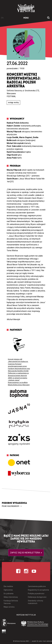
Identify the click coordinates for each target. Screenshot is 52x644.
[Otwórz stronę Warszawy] (9, 623)
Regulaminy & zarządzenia (38, 590)
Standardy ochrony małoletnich (35, 602)
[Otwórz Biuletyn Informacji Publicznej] (4, 632)
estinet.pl (49, 641)
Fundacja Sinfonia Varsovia (11, 602)
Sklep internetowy (11, 597)
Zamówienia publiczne (37, 586)
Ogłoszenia (8, 590)
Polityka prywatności (36, 594)
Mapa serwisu (9, 607)
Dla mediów (8, 586)
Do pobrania (9, 594)
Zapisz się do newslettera (25, 553)
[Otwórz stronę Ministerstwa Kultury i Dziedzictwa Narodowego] (35, 623)
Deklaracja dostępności (37, 597)
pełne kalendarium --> (12, 506)
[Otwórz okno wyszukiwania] (48, 18)
